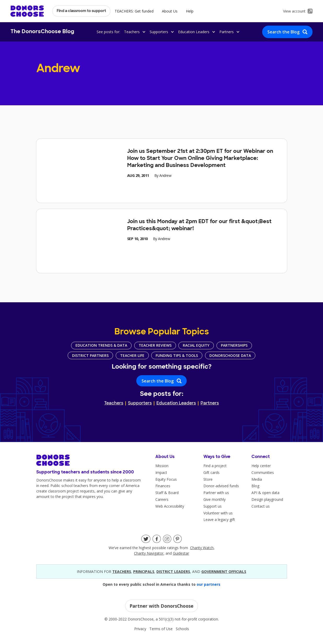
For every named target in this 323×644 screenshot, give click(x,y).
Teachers (114, 403)
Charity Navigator (149, 553)
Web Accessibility (170, 506)
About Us (170, 11)
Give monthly (215, 499)
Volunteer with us (218, 513)
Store (208, 479)
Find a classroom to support (81, 11)
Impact (161, 472)
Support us (213, 506)
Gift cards (212, 472)
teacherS (122, 572)
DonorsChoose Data (230, 355)
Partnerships (234, 345)
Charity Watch (202, 548)
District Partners (90, 355)
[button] (134, 32)
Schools (182, 629)
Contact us (261, 506)
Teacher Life (132, 355)
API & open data (265, 493)
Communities (263, 472)
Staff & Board (167, 493)
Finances (163, 486)
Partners (210, 403)
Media (257, 479)
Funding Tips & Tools (177, 355)
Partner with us (216, 493)
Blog (255, 486)
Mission (162, 466)
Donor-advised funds (221, 486)
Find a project (215, 466)
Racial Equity (196, 345)
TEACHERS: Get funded (134, 11)
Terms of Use (161, 629)
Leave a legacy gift (219, 520)
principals (144, 572)
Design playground (267, 499)
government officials (224, 572)
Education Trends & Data (101, 345)
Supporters (140, 403)
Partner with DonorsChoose (161, 606)
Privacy (140, 629)
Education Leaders (176, 403)
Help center (261, 466)
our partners (209, 584)
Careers (162, 499)
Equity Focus (166, 479)
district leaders (173, 572)
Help (190, 11)
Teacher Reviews (155, 345)
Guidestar (181, 553)
